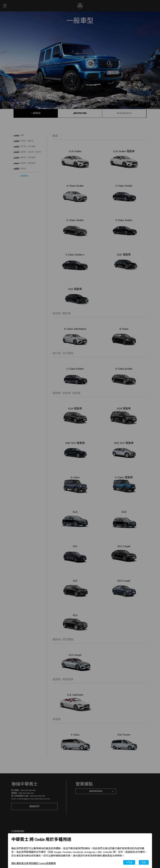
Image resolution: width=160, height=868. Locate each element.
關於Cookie (40, 863)
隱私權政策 (17, 863)
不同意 (129, 863)
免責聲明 (51, 863)
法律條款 (29, 863)
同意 (144, 863)
